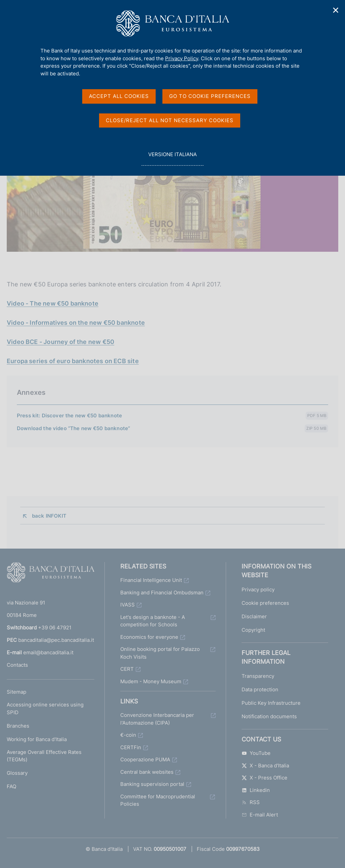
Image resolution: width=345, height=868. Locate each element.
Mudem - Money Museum (151, 681)
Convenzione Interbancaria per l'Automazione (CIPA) (157, 719)
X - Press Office (264, 778)
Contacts (17, 665)
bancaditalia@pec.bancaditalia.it (56, 640)
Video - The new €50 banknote (53, 303)
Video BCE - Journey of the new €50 (60, 342)
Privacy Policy (182, 58)
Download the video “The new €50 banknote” (73, 428)
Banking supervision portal (152, 784)
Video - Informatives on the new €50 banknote (76, 323)
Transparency (258, 676)
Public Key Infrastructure (271, 703)
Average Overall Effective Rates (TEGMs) (44, 756)
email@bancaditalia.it (48, 652)
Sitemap (17, 692)
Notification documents (269, 716)
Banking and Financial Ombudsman (162, 593)
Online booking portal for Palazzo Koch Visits (160, 653)
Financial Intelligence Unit (151, 580)
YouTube (256, 753)
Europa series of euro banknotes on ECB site (73, 361)
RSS (251, 802)
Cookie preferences (265, 603)
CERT (127, 669)
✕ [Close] (336, 10)
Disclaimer (254, 616)
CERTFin (131, 747)
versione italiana (172, 158)
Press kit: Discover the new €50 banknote (69, 415)
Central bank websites (147, 772)
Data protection (260, 689)
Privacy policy (258, 589)
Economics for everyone (149, 637)
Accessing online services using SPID (45, 708)
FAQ (11, 786)
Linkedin (256, 790)
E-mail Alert (260, 815)
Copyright (253, 630)
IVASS (128, 605)
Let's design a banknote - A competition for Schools (153, 621)
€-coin (128, 735)
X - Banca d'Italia (265, 766)
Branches (18, 726)
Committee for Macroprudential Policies (158, 800)
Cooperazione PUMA (145, 759)
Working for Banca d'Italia (37, 739)
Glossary (17, 773)
